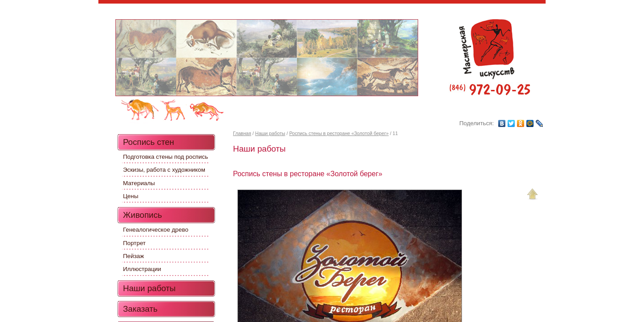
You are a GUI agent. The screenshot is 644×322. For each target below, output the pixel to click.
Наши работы (270, 133)
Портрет (134, 243)
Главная (242, 133)
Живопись (142, 215)
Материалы (139, 183)
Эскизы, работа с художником (164, 170)
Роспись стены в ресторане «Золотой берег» (339, 133)
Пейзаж (133, 256)
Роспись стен (148, 142)
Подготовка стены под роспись (165, 157)
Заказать (140, 309)
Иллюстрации (142, 269)
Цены (131, 196)
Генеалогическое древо (156, 230)
